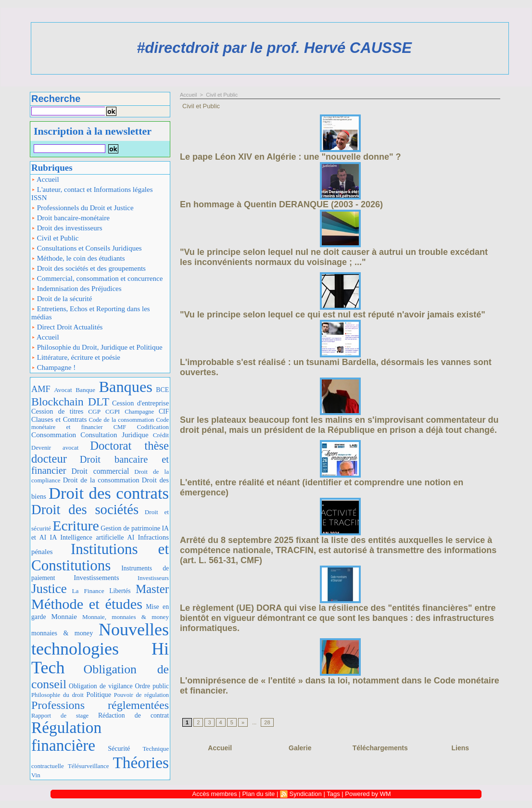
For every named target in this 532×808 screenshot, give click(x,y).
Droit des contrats (109, 493)
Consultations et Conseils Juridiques (87, 248)
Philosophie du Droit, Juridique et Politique (97, 347)
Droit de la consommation (101, 480)
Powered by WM (368, 794)
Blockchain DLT (70, 402)
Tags (333, 794)
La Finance (88, 591)
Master (152, 589)
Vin (36, 775)
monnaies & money (62, 633)
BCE (162, 390)
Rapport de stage (60, 716)
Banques (125, 387)
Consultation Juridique (114, 435)
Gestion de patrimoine (130, 528)
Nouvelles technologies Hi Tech (100, 649)
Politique (99, 694)
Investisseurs (153, 578)
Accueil (45, 179)
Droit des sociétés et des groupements (89, 268)
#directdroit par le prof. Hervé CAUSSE (274, 48)
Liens (460, 748)
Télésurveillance (89, 766)
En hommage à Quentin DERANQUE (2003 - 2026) (281, 204)
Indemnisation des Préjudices (76, 289)
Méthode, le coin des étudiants (78, 258)
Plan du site (258, 794)
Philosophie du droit (57, 695)
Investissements (96, 578)
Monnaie (64, 617)
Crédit (161, 435)
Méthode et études (87, 604)
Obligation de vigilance (101, 686)
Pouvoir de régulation (141, 695)
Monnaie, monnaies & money (126, 617)
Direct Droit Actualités (67, 327)
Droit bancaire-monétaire (70, 218)
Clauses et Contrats (59, 419)
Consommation (54, 435)
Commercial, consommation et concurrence (97, 278)
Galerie (300, 748)
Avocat (63, 390)
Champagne (139, 412)
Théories (141, 763)
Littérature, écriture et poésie (76, 357)
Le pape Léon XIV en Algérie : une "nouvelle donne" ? (290, 157)
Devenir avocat (55, 448)
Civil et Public (55, 238)
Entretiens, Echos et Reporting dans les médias (91, 313)
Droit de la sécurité (62, 299)
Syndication (306, 794)
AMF (41, 389)
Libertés (120, 591)
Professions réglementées (100, 705)
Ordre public (152, 686)
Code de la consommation (121, 420)
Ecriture (76, 525)
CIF (164, 411)
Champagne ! (53, 367)
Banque (85, 390)
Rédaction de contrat (133, 715)
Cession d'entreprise (140, 403)
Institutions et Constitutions (100, 557)
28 (267, 722)
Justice (49, 589)
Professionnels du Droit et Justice (82, 208)
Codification (153, 427)
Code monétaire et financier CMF (100, 423)
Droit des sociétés (85, 509)
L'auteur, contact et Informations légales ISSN (92, 194)
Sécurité (119, 748)
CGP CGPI (104, 411)
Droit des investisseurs (67, 228)
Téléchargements (380, 748)
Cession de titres (57, 411)
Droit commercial (100, 471)
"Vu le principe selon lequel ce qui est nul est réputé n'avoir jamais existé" (333, 315)
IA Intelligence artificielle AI (92, 537)
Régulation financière (66, 736)
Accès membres (215, 794)
